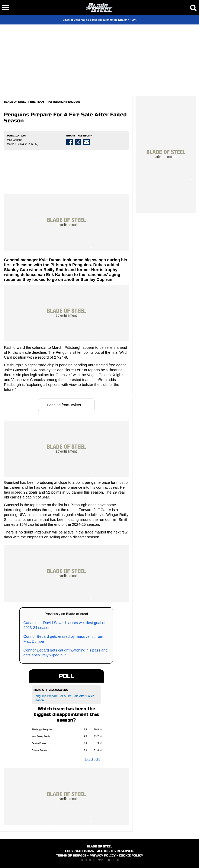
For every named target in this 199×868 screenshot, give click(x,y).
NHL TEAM (37, 102)
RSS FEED (85, 860)
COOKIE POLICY (131, 855)
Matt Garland (15, 140)
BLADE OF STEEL (15, 102)
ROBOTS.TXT (112, 860)
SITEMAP (98, 860)
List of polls (92, 759)
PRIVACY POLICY (103, 855)
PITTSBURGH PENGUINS (64, 102)
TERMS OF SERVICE (71, 855)
